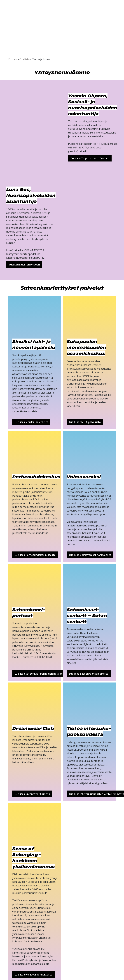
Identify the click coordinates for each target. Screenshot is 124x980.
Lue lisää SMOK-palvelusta (85, 422)
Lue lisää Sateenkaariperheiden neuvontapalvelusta (46, 674)
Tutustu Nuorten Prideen (24, 265)
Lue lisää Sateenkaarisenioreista (89, 674)
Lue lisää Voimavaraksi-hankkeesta (90, 555)
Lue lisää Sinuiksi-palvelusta (31, 422)
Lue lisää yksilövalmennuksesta (33, 975)
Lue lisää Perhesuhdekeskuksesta (35, 555)
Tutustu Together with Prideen (90, 158)
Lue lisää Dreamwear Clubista (32, 794)
